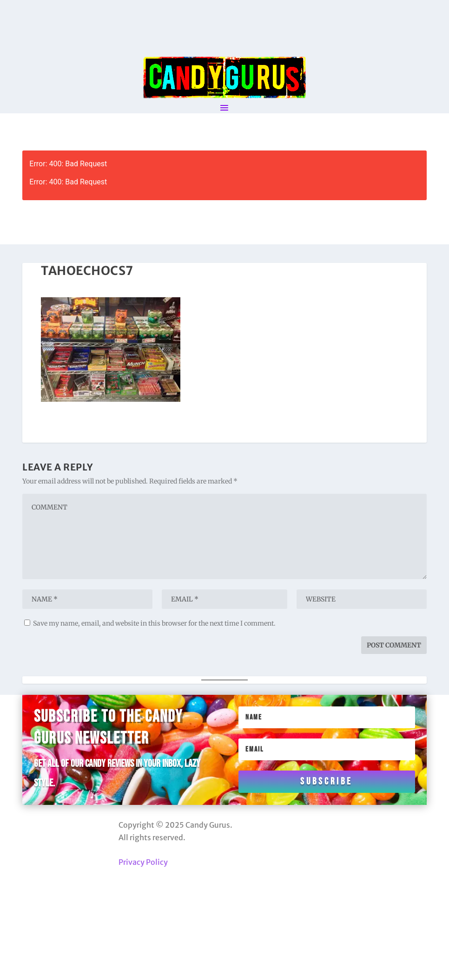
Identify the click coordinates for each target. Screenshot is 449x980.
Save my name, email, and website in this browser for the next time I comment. (154, 623)
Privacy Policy (143, 862)
